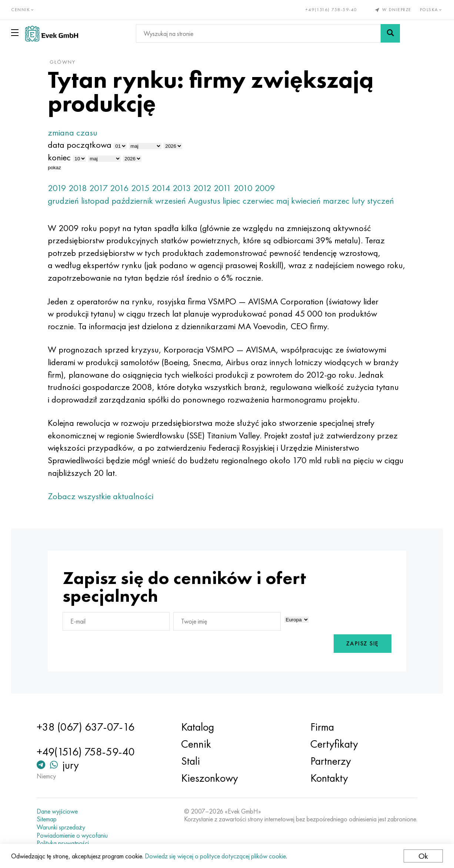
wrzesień (171, 201)
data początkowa (80, 145)
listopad (95, 201)
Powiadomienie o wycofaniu (72, 835)
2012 (202, 188)
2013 (182, 188)
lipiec (231, 201)
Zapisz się (363, 643)
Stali (191, 761)
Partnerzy (331, 761)
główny (63, 62)
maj (283, 201)
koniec (59, 157)
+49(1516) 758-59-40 (331, 10)
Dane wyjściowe (57, 811)
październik (132, 201)
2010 (243, 188)
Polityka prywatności (63, 843)
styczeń (380, 201)
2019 (57, 188)
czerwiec (258, 201)
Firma (322, 727)
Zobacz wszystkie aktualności (101, 496)
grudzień (63, 201)
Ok (423, 856)
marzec (336, 201)
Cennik (196, 744)
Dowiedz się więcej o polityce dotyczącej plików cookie (215, 856)
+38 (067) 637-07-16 (86, 727)
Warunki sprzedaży (61, 827)
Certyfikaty (334, 744)
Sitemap (47, 819)
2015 (140, 188)
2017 (99, 188)
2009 (265, 188)
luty (358, 201)
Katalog (198, 727)
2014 (161, 188)
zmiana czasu (73, 132)
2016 (119, 188)
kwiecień (306, 201)
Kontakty (329, 778)
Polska (432, 10)
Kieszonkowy (210, 778)
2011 (223, 188)
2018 (78, 188)
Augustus (204, 201)
